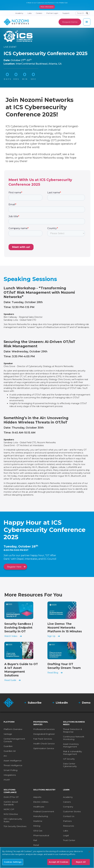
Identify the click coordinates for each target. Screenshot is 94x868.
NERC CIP (9, 809)
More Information (47, 7)
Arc (5, 756)
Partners (67, 821)
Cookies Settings (13, 862)
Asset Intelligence (13, 761)
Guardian (8, 746)
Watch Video (11, 636)
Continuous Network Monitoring (74, 738)
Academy (68, 797)
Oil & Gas (38, 831)
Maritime (38, 821)
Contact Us (69, 816)
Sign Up (51, 636)
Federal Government (44, 811)
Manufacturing (41, 816)
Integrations (10, 775)
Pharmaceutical (41, 835)
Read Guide (10, 680)
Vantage (8, 734)
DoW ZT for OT (11, 797)
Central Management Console (14, 740)
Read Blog (53, 673)
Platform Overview (13, 729)
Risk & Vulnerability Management (72, 753)
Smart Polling (10, 770)
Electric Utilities (41, 802)
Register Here (14, 567)
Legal (66, 835)
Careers (67, 802)
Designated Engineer (44, 734)
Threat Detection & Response (73, 730)
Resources (68, 826)
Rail (35, 840)
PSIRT (7, 780)
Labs (66, 831)
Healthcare (39, 807)
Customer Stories (72, 811)
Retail (36, 845)
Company (68, 807)
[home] (16, 22)
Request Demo (70, 22)
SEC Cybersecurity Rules (13, 820)
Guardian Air (10, 751)
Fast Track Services (43, 739)
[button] (87, 22)
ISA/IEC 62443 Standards (11, 803)
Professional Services (44, 729)
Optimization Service (44, 748)
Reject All (81, 862)
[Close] (89, 852)
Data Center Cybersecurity (70, 765)
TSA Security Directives (15, 826)
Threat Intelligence (13, 765)
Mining (37, 826)
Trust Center (69, 840)
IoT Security (69, 759)
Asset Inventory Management (71, 745)
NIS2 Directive (11, 814)
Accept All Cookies (59, 862)
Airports (37, 797)
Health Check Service (44, 744)
